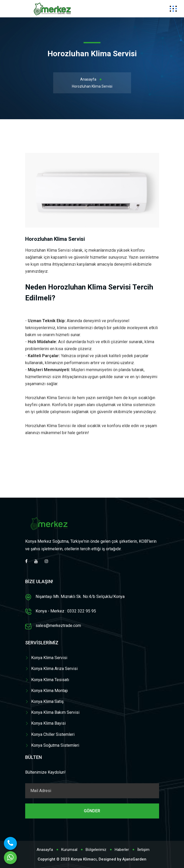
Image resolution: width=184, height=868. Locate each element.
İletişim (143, 850)
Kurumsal (69, 850)
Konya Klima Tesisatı (50, 680)
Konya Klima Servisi (49, 658)
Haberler (122, 850)
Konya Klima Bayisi (48, 723)
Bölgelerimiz (96, 850)
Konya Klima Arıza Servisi (54, 669)
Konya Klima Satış (47, 701)
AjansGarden (134, 859)
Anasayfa (88, 79)
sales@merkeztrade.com (58, 626)
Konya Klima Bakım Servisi (55, 712)
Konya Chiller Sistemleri (53, 734)
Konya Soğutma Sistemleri (55, 745)
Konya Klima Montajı (49, 691)
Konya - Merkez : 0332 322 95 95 (66, 611)
